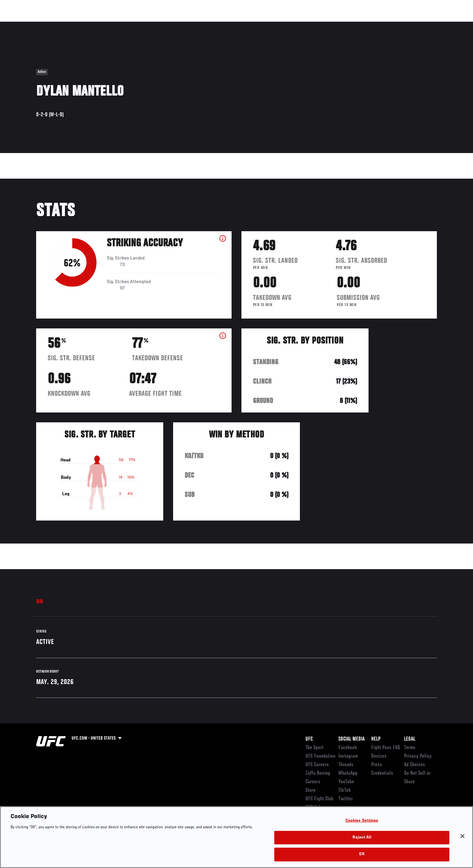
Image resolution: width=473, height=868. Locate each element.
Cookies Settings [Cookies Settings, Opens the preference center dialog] (362, 821)
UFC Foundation (320, 756)
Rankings (57, 25)
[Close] (462, 836)
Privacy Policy (418, 756)
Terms (410, 748)
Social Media (351, 739)
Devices (379, 756)
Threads (346, 765)
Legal (410, 739)
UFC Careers (317, 765)
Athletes (86, 25)
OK (362, 854)
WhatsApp (348, 773)
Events (29, 25)
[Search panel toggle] (440, 25)
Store (311, 790)
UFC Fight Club (319, 799)
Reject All (362, 838)
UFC (309, 739)
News (112, 25)
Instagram (348, 756)
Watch (362, 25)
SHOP (422, 25)
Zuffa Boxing (393, 25)
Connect (335, 25)
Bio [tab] (40, 602)
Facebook (348, 748)
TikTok (345, 790)
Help (376, 739)
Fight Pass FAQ (386, 748)
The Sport (315, 748)
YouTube (346, 782)
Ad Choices (415, 765)
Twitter (346, 799)
